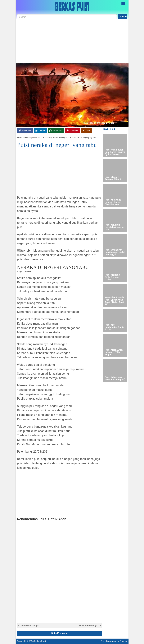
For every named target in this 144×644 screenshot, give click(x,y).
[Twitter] (40, 131)
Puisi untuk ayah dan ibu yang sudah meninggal (115, 252)
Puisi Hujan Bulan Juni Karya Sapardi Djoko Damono (115, 152)
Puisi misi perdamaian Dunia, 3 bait (115, 327)
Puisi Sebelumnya (88, 626)
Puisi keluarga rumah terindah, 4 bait (114, 227)
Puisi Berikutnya (30, 626)
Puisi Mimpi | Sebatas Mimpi (113, 178)
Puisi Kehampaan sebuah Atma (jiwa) (115, 378)
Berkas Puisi (40, 641)
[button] (87, 131)
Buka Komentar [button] (59, 633)
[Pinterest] (73, 131)
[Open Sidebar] (123, 4)
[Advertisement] (72, 41)
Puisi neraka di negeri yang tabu (57, 145)
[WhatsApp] (56, 131)
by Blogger (122, 641)
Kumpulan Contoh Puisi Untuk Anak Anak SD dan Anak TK (115, 301)
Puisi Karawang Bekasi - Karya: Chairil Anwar (113, 202)
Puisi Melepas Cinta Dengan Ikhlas (112, 277)
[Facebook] (25, 131)
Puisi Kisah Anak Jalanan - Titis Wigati (114, 352)
